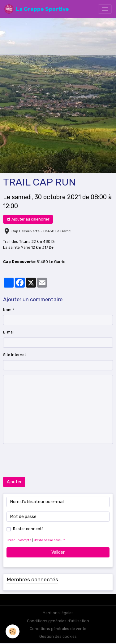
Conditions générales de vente (58, 629)
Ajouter (14, 482)
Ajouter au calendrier (28, 219)
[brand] (37, 9)
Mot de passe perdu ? (49, 540)
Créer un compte (19, 540)
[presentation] (50, 460)
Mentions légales (58, 613)
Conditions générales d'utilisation (58, 621)
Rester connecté (28, 529)
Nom (7, 310)
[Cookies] (13, 631)
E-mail (9, 332)
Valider (58, 552)
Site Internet (15, 355)
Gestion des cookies (58, 637)
